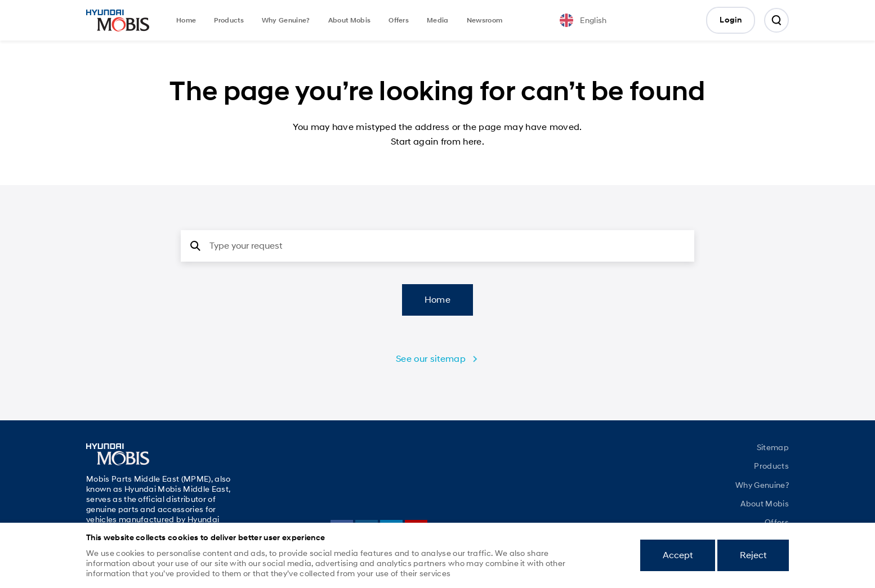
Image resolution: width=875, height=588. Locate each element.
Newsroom (485, 20)
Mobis (118, 20)
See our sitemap (431, 359)
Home (186, 20)
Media (438, 20)
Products (229, 20)
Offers (399, 20)
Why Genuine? (286, 20)
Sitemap (773, 447)
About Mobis (350, 20)
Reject (753, 555)
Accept (678, 555)
